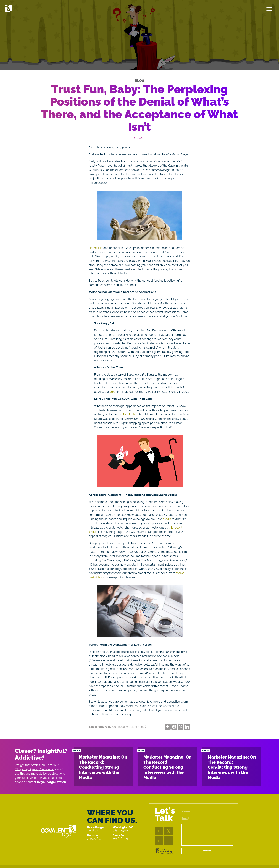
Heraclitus (95, 248)
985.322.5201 (120, 830)
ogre (112, 392)
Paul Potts (129, 415)
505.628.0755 (121, 838)
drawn (167, 519)
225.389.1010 (94, 830)
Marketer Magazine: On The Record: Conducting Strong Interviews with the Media (103, 767)
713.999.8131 (94, 838)
